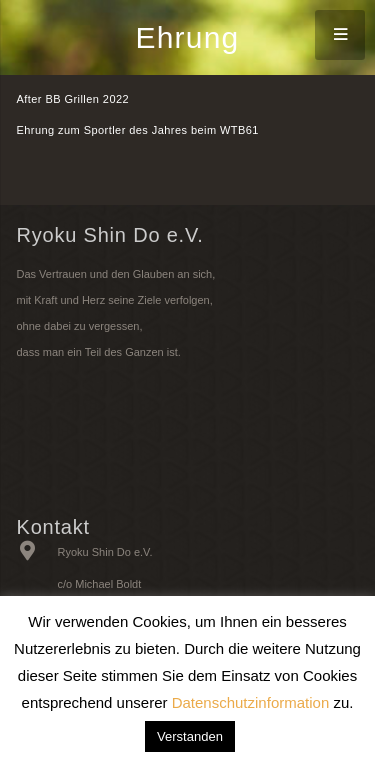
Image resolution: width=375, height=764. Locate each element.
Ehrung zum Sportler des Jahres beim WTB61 (138, 130)
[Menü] (340, 35)
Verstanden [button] (190, 736)
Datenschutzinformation (251, 702)
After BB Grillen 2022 (73, 99)
